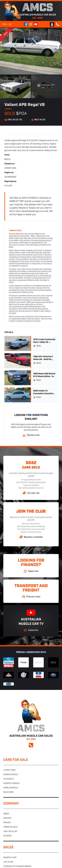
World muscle (11, 788)
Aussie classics (11, 783)
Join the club (10, 832)
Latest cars (9, 770)
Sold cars (8, 792)
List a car (8, 862)
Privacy (7, 823)
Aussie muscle (11, 775)
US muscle (9, 779)
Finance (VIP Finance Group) (17, 866)
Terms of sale (10, 827)
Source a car (10, 858)
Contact (8, 818)
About (6, 814)
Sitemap (7, 836)
